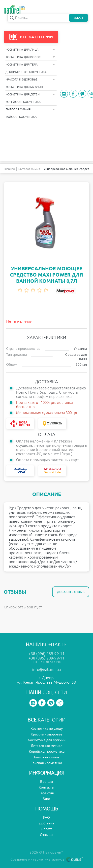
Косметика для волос (30, 57)
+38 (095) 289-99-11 (46, 658)
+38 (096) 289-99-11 (46, 653)
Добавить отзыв (71, 592)
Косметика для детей (30, 94)
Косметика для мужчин (24, 87)
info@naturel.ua (46, 669)
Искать (79, 18)
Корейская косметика (23, 102)
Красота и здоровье (30, 79)
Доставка (46, 823)
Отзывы (47, 835)
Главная (9, 169)
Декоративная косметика (26, 72)
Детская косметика (46, 746)
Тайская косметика (21, 117)
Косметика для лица (30, 49)
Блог (46, 799)
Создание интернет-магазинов (47, 859)
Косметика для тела (30, 64)
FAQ (46, 817)
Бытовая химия (30, 109)
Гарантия (47, 793)
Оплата (46, 829)
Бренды (47, 782)
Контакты (46, 787)
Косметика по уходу (47, 728)
